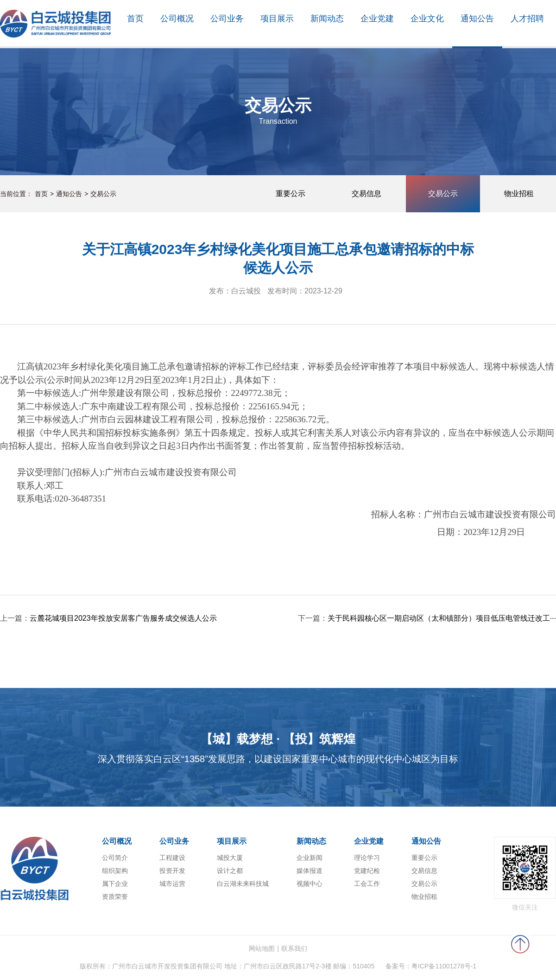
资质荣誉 (115, 897)
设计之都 (230, 871)
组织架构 (115, 871)
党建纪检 (367, 871)
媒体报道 (310, 871)
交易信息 (424, 871)
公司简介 (115, 858)
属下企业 (115, 884)
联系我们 (294, 948)
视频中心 (310, 884)
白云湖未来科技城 (243, 884)
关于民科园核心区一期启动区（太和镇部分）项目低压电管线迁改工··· (442, 618)
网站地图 (262, 948)
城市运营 (172, 884)
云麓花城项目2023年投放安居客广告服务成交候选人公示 (123, 618)
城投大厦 (230, 858)
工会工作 (367, 884)
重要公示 (424, 858)
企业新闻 (310, 858)
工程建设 (172, 858)
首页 (41, 194)
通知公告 (69, 194)
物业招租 (424, 897)
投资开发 (172, 871)
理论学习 (367, 858)
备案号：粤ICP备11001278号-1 (431, 966)
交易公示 (103, 194)
